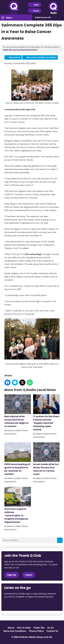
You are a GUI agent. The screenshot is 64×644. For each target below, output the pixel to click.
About (11, 628)
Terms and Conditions (15, 631)
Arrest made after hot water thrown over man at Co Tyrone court (46, 459)
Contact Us (52, 631)
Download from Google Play (38, 604)
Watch (34, 11)
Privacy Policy (36, 631)
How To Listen (24, 628)
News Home (15, 57)
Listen (35, 5)
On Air (50, 628)
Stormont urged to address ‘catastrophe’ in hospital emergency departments (18, 505)
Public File (39, 628)
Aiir (50, 637)
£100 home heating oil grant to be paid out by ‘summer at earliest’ (18, 459)
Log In (29, 575)
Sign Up (12, 575)
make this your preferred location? (20, 50)
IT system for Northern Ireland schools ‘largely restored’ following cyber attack (46, 413)
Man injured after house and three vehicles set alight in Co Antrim (18, 411)
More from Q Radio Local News (42, 57)
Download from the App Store (15, 604)
